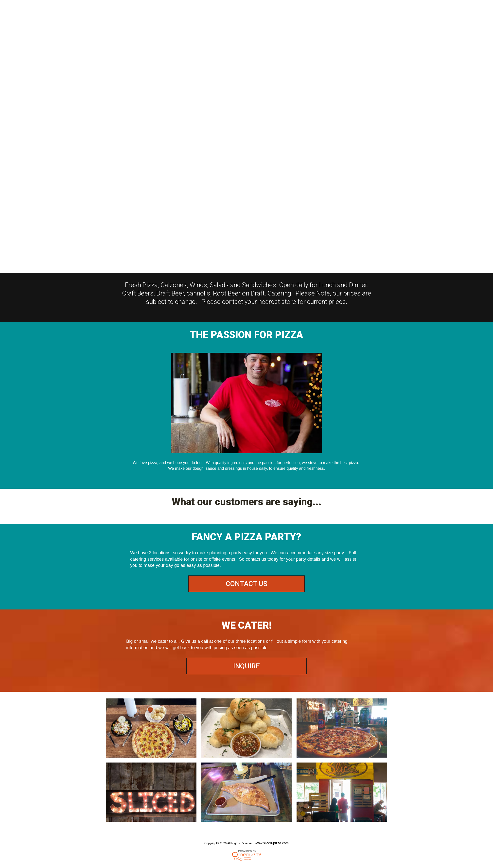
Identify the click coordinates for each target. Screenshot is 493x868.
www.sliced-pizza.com (272, 843)
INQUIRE (246, 666)
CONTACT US (247, 584)
